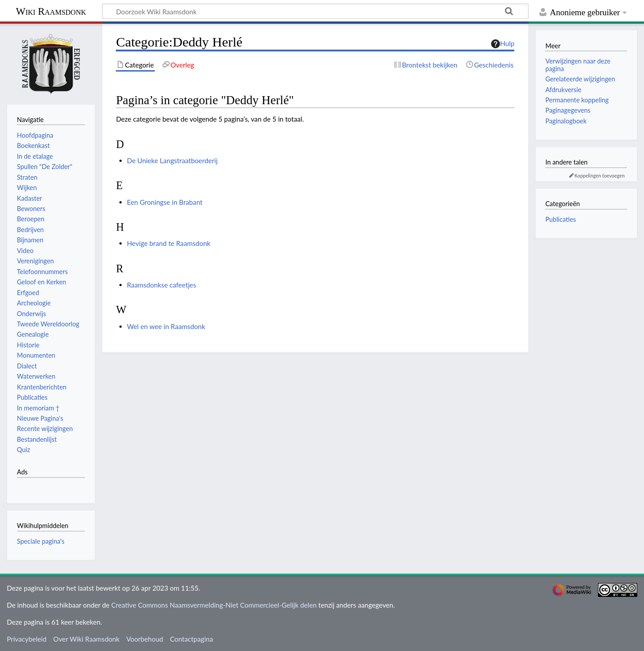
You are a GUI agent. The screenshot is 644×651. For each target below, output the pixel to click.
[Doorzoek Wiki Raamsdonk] (315, 11)
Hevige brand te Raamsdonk (169, 243)
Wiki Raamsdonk (51, 11)
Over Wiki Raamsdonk (86, 639)
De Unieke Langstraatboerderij (172, 161)
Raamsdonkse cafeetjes (162, 285)
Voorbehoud (144, 639)
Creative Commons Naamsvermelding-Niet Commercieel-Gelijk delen (214, 605)
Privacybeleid (27, 639)
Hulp (503, 44)
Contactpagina (191, 639)
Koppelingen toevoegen (600, 175)
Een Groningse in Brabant (165, 202)
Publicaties (560, 219)
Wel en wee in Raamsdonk (166, 326)
